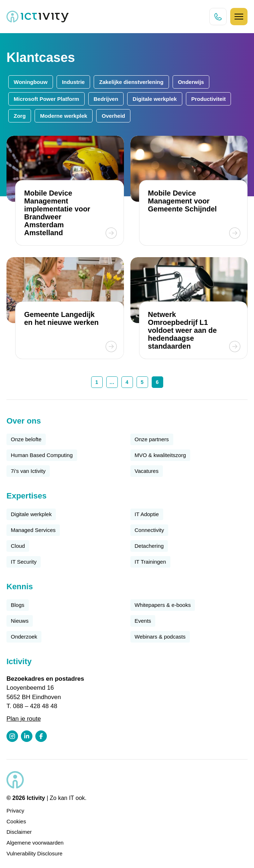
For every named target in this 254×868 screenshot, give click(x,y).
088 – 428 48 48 (35, 706)
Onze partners (152, 439)
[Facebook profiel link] (41, 736)
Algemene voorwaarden (35, 843)
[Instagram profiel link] (12, 736)
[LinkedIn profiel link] (27, 736)
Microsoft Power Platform (46, 99)
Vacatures (147, 471)
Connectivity (150, 530)
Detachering (149, 546)
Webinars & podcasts (160, 637)
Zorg (20, 116)
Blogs (18, 605)
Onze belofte (26, 439)
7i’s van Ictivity (28, 471)
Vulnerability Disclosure (34, 853)
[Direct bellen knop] (218, 17)
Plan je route (24, 719)
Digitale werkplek (155, 99)
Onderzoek (24, 637)
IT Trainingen (150, 562)
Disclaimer (19, 832)
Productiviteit (209, 99)
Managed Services (33, 530)
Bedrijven (106, 99)
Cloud (18, 546)
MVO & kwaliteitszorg (161, 455)
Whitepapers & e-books (163, 605)
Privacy (15, 811)
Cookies (16, 821)
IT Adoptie (147, 514)
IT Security (24, 562)
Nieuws (20, 621)
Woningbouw (31, 82)
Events (143, 621)
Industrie (73, 82)
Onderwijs (191, 82)
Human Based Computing (42, 455)
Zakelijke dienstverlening (131, 82)
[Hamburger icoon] (239, 17)
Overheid (113, 116)
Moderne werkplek (64, 116)
